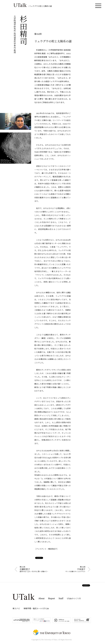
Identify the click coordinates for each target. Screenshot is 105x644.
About (41, 598)
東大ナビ (16, 609)
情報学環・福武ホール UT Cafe (36, 609)
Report (52, 598)
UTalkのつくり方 (74, 599)
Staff (61, 598)
